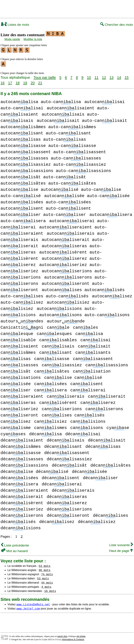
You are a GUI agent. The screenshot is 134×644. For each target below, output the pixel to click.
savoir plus (62, 635)
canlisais (58, 345)
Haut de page (121, 550)
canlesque (17, 333)
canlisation (92, 370)
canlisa (89, 333)
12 (104, 76)
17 (10, 82)
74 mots (47, 573)
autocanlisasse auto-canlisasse (48, 145)
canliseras (18, 402)
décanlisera (19, 483)
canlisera (51, 389)
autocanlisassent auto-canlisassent (53, 151)
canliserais (66, 395)
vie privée (81, 635)
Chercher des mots (117, 25)
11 (96, 76)
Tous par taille (45, 76)
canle (58, 327)
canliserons (104, 408)
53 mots (45, 565)
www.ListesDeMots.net (33, 603)
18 (18, 82)
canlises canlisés (73, 414)
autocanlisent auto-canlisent (46, 207)
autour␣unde (66, 320)
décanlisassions (24, 464)
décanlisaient (22, 439)
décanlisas (103, 446)
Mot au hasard (14, 550)
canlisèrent (58, 402)
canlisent (87, 383)
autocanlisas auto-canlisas (43, 138)
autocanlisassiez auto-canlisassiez (53, 164)
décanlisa (45, 433)
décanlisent (61, 477)
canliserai (88, 389)
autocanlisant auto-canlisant (46, 132)
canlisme (16, 427)
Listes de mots (15, 25)
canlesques (54, 333)
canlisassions (107, 364)
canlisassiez (62, 364)
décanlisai (83, 433)
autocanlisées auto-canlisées (46, 201)
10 (89, 76)
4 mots (46, 586)
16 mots (50, 590)
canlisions (88, 421)
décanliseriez (22, 508)
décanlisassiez (69, 458)
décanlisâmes (21, 446)
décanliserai (62, 483)
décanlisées (19, 477)
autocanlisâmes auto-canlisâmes (48, 126)
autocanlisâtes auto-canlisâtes (48, 182)
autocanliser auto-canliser (43, 214)
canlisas (16, 358)
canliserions (62, 408)
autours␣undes (22, 320)
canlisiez (51, 421)
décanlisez (57, 521)
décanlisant (63, 446)
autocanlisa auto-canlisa (41, 101)
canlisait (94, 345)
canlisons (87, 427)
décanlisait (107, 439)
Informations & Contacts (73, 638)
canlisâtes (52, 370)
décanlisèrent (22, 502)
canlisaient (19, 345)
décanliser (100, 477)
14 (119, 76)
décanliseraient (24, 489)
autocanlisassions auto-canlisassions (56, 170)
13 (111, 76)
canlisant (56, 352)
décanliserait (22, 496)
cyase (118, 427)
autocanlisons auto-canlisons (84, 314)
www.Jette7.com (28, 607)
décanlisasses (22, 458)
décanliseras (67, 496)
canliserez (98, 402)
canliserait (107, 395)
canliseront (19, 414)
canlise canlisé (73, 377)
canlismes (51, 427)
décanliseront (68, 515)
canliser (16, 389)
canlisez (16, 421)
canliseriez (19, 408)
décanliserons (22, 515)
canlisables (58, 339)
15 (127, 76)
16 (3, 82)
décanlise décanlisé (34, 471)
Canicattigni (22, 327)
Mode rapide (12, 39)
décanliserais (73, 489)
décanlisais (66, 439)
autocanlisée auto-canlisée (87, 195)
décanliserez (67, 502)
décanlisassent (67, 452)
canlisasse (52, 358)
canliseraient (22, 395)
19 (25, 82)
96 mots (45, 569)
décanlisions (21, 527)
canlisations (21, 377)
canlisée (16, 383)
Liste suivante (121, 544)
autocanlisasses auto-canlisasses (51, 157)
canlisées (51, 383)
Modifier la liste (33, 39)
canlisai (96, 339)
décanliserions (69, 508)
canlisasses (19, 364)
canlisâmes (18, 352)
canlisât (16, 370)
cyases (13, 433)
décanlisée (90, 471)
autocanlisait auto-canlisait (82, 120)
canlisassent (93, 358)
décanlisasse (21, 452)
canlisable (18, 339)
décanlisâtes (110, 464)
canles (85, 327)
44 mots (47, 581)
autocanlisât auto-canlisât (43, 176)
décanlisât (69, 464)
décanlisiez (97, 521)
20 (33, 82)
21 (40, 82)
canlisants (93, 352)
